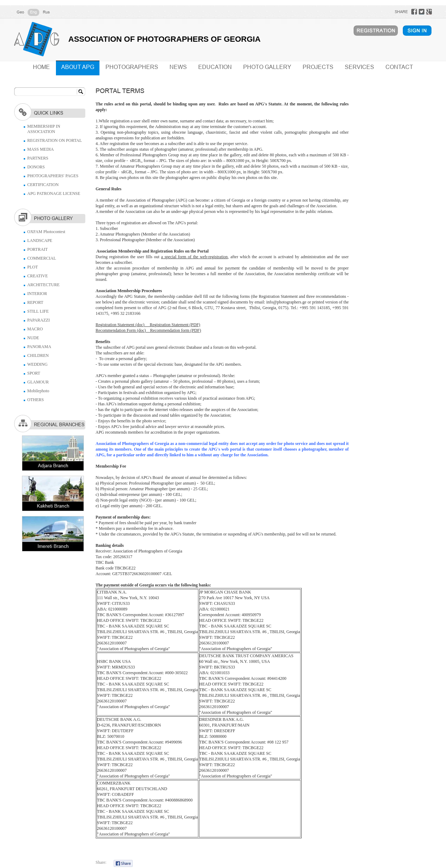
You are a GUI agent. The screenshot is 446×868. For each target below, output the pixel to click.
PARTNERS (38, 158)
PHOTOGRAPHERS (132, 67)
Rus (46, 12)
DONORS (36, 167)
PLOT (33, 267)
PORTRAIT (38, 249)
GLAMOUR (38, 382)
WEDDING (37, 364)
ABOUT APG (78, 67)
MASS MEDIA (41, 149)
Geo (20, 12)
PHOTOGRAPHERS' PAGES (53, 176)
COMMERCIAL (42, 258)
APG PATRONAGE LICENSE (54, 193)
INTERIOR (37, 294)
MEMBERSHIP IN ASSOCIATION (44, 129)
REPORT (35, 302)
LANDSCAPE (40, 241)
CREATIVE (38, 276)
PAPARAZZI (39, 320)
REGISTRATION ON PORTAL (55, 140)
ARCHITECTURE (43, 285)
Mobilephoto (38, 391)
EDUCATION (215, 67)
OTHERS (36, 400)
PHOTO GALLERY (267, 67)
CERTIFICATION (43, 185)
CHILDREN (38, 355)
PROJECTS (318, 67)
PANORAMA (39, 347)
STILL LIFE (38, 311)
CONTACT (399, 67)
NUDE (33, 338)
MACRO (35, 329)
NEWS (178, 67)
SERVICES (359, 67)
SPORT (34, 373)
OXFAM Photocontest (46, 232)
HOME (41, 67)
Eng (33, 12)
